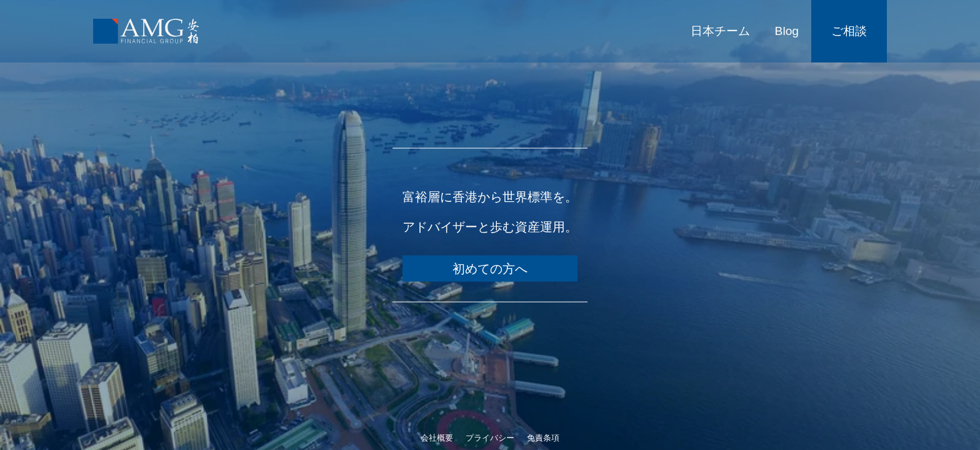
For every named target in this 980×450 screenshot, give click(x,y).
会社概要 (437, 438)
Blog (787, 31)
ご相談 (849, 31)
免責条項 (543, 438)
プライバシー (490, 438)
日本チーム (720, 31)
